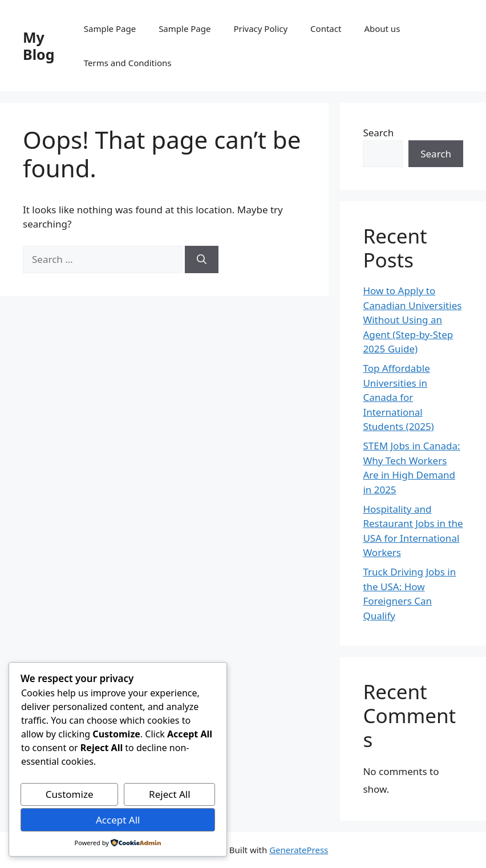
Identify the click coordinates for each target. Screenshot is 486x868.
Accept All (118, 820)
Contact (326, 29)
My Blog (39, 46)
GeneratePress (299, 850)
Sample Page (110, 29)
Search (378, 133)
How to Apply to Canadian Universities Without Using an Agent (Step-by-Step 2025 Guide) (412, 320)
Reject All (170, 794)
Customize (70, 794)
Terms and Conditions (128, 63)
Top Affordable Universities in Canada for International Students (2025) (398, 397)
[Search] (202, 259)
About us (382, 29)
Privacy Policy (260, 29)
